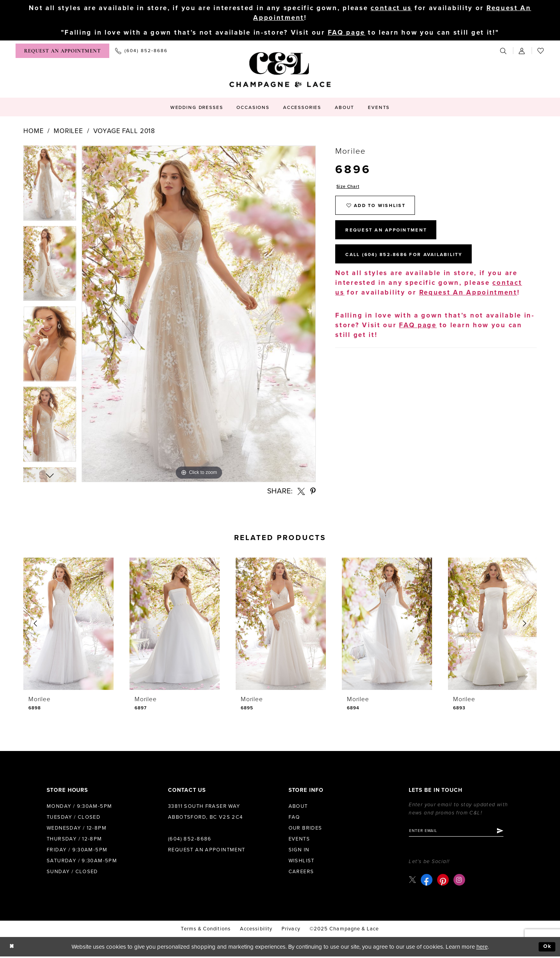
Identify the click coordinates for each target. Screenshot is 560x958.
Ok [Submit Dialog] (547, 948)
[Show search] (504, 51)
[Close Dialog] (12, 948)
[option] (50, 186)
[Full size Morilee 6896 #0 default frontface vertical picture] (199, 314)
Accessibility (256, 930)
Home (33, 131)
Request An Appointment (391, 235)
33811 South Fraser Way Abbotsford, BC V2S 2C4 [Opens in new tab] (206, 812)
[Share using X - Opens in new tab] (301, 492)
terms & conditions (206, 930)
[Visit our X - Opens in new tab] (413, 881)
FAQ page (347, 33)
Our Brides (305, 828)
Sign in (299, 850)
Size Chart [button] (349, 188)
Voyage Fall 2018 (124, 131)
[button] (522, 51)
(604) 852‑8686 (190, 839)
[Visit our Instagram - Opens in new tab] (460, 881)
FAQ (294, 818)
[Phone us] (141, 51)
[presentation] (68, 624)
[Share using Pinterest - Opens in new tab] (313, 492)
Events (299, 839)
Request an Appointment (207, 850)
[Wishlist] (541, 51)
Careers (301, 872)
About (298, 807)
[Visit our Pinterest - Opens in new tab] (444, 881)
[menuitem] (62, 51)
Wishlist (302, 861)
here (482, 948)
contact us (391, 8)
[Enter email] (461, 832)
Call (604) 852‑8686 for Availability (412, 262)
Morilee (68, 131)
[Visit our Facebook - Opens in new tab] (427, 881)
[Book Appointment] (62, 51)
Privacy (291, 930)
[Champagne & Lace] (280, 70)
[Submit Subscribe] (509, 832)
